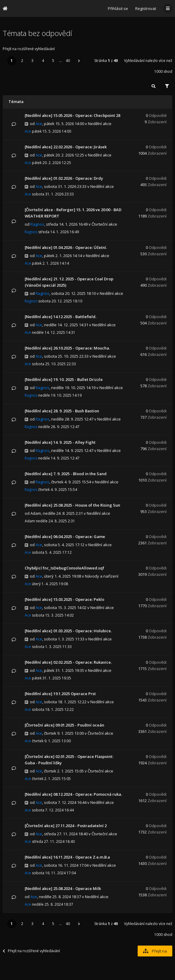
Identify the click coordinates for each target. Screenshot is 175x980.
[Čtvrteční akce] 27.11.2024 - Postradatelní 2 (66, 826)
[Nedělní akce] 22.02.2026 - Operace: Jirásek (66, 147)
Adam (36, 513)
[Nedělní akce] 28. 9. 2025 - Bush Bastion (62, 411)
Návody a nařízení (102, 576)
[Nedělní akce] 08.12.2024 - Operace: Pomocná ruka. (73, 794)
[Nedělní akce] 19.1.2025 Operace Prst (60, 694)
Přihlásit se (118, 8)
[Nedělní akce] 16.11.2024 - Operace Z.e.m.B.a (67, 857)
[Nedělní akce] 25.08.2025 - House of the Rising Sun (72, 505)
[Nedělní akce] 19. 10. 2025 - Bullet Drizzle (64, 379)
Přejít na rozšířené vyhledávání (29, 49)
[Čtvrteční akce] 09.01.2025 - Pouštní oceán (64, 725)
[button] (79, 61)
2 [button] (22, 61)
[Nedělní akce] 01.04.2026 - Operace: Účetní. (66, 247)
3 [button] (32, 61)
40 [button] (68, 61)
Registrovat (146, 8)
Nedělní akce (100, 124)
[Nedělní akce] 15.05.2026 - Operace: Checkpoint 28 (72, 115)
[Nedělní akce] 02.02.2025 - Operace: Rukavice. (68, 662)
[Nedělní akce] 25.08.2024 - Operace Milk (63, 888)
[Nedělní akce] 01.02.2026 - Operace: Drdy (64, 178)
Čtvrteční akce (104, 224)
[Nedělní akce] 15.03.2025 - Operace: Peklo (64, 599)
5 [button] (53, 61)
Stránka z (106, 61)
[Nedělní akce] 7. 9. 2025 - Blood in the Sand (66, 474)
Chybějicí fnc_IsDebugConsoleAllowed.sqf (64, 568)
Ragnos (37, 224)
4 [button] (43, 61)
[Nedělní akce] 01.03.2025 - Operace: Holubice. (68, 631)
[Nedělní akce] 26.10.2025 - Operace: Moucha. (67, 348)
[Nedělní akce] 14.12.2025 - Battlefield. (61, 317)
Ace (39, 124)
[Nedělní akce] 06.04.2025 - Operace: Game (65, 537)
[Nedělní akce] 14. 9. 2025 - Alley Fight (60, 442)
